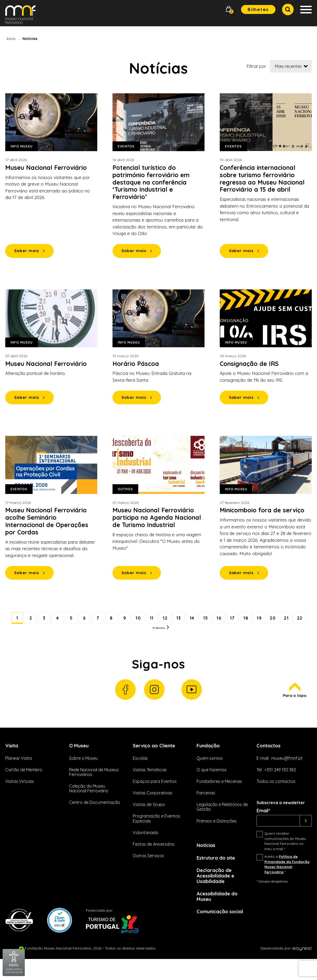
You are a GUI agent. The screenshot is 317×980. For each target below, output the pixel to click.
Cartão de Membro (24, 787)
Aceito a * (287, 881)
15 (227, 621)
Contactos (270, 762)
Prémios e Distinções (217, 838)
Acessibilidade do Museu (219, 916)
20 (303, 621)
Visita (13, 762)
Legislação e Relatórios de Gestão (222, 824)
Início (11, 39)
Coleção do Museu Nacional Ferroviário (89, 805)
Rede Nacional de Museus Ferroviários (94, 789)
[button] (229, 10)
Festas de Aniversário (154, 861)
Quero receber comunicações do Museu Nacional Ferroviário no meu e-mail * (285, 858)
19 (288, 621)
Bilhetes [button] (258, 9)
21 (135, 637)
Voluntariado (145, 849)
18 (273, 621)
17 (257, 621)
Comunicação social (222, 932)
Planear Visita (19, 775)
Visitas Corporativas (153, 810)
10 (151, 621)
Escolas (140, 775)
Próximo (174, 637)
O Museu (80, 762)
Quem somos (210, 775)
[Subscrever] (306, 838)
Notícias (207, 862)
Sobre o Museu (83, 775)
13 (197, 621)
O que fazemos (212, 787)
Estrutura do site (218, 875)
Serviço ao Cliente (156, 762)
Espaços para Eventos (155, 798)
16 (242, 621)
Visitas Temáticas (150, 787)
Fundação (209, 762)
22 (150, 637)
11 (166, 621)
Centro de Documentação (95, 819)
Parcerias (206, 810)
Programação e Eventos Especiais (156, 835)
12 (181, 621)
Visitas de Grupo (149, 821)
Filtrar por (256, 66)
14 (212, 621)
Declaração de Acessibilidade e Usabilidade (217, 894)
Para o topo (294, 706)
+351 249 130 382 (280, 787)
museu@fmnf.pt (287, 775)
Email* (264, 828)
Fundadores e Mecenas (219, 798)
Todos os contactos (276, 798)
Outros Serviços (148, 872)
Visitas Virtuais (20, 798)
